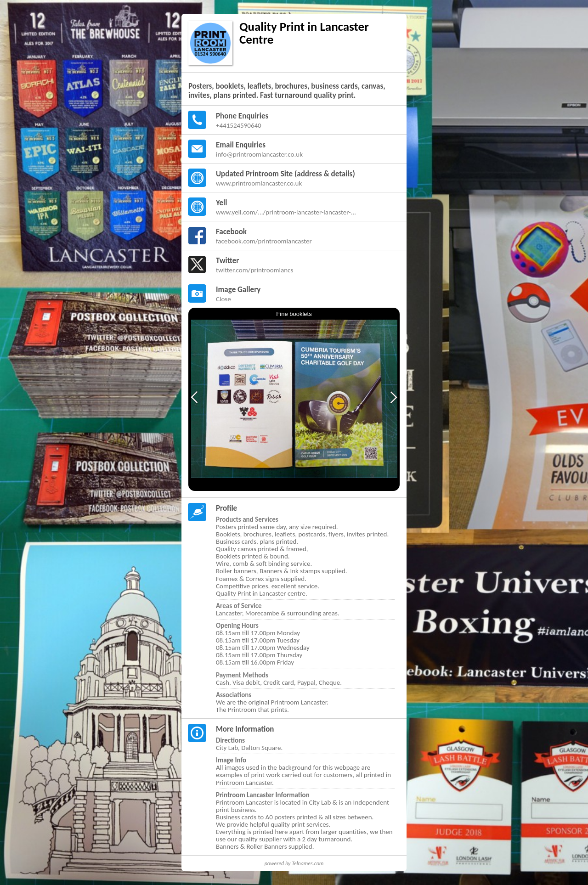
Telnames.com (308, 863)
